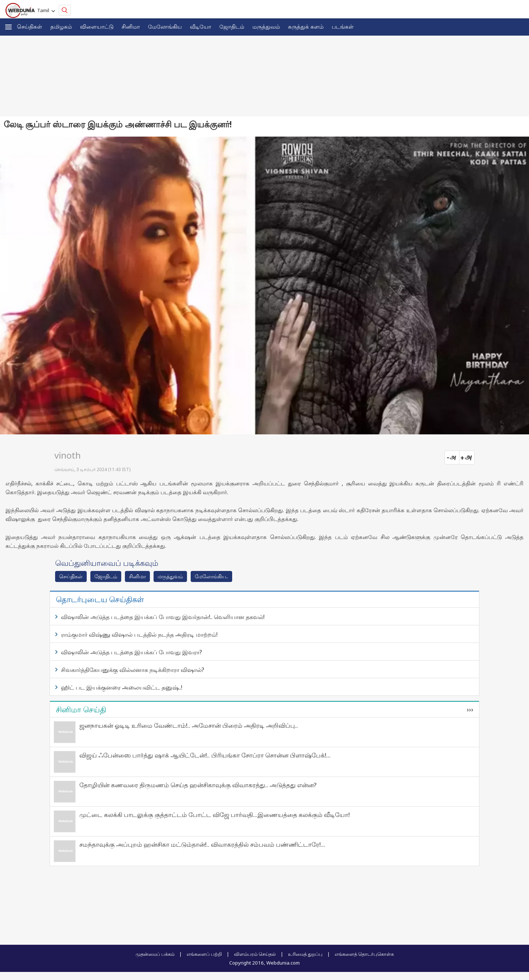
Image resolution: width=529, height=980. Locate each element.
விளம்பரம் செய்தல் (255, 954)
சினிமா (131, 26)
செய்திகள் (30, 26)
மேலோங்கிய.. (211, 576)
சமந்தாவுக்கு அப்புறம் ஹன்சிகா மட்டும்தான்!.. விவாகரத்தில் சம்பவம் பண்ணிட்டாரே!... (202, 844)
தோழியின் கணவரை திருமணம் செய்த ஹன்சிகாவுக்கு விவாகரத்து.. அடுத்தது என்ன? (198, 785)
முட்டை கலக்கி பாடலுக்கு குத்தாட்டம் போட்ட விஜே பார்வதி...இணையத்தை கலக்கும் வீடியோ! (215, 815)
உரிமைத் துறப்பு (305, 954)
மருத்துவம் (266, 26)
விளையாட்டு (97, 26)
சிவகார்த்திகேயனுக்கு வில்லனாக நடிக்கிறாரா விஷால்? (133, 670)
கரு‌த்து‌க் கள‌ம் (306, 26)
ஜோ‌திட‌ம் (232, 26)
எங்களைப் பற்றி (204, 954)
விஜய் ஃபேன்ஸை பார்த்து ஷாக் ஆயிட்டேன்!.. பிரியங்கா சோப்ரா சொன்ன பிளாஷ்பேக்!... (205, 755)
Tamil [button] (44, 10)
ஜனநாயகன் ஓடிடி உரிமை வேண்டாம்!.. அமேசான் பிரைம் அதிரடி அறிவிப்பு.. (189, 725)
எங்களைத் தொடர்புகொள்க (364, 954)
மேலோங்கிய (165, 26)
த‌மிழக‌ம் (61, 26)
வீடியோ (201, 26)
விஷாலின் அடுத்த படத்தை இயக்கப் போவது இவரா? (132, 652)
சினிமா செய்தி (81, 709)
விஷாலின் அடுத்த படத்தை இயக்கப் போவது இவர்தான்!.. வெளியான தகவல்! (163, 617)
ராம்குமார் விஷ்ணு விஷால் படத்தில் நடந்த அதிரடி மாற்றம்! (139, 634)
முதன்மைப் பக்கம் (155, 954)
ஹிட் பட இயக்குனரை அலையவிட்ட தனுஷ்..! (122, 687)
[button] (8, 27)
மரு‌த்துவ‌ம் (170, 576)
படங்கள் (343, 26)
